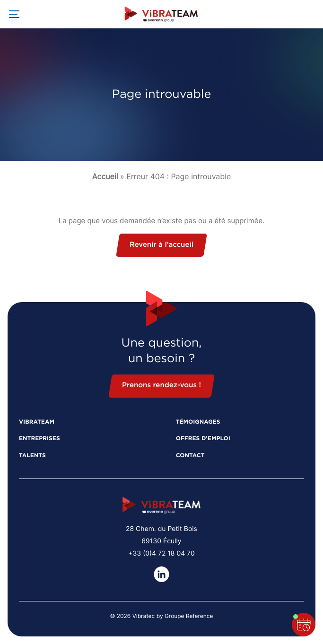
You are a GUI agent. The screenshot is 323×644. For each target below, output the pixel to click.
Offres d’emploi (203, 439)
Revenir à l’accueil (161, 245)
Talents (32, 456)
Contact (190, 456)
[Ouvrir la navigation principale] (14, 14)
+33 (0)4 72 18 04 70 (161, 553)
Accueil (105, 176)
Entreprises (39, 439)
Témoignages (198, 422)
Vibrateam (37, 422)
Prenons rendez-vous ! (161, 386)
